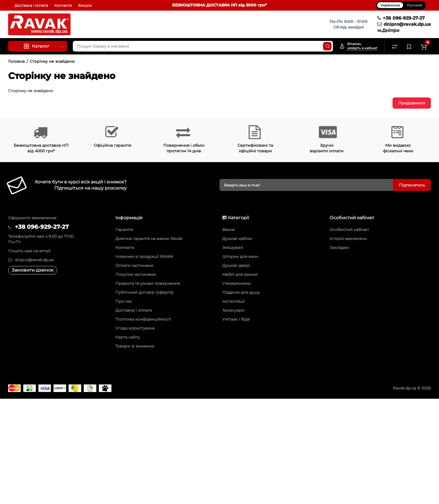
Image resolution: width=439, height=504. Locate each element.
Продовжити (412, 103)
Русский (415, 5)
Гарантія (124, 230)
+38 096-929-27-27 (401, 18)
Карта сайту (128, 337)
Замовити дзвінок (33, 270)
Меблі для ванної (240, 274)
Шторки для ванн (240, 256)
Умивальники (237, 283)
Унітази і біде (236, 319)
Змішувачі (233, 248)
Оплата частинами (134, 265)
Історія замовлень (348, 239)
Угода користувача (135, 328)
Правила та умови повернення (148, 283)
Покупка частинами (136, 274)
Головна (16, 61)
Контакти (63, 5)
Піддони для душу (241, 292)
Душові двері (236, 265)
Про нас (124, 301)
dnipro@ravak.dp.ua (404, 24)
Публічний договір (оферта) (144, 292)
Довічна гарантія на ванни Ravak (149, 239)
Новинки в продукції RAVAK (144, 256)
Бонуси (85, 5)
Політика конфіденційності (143, 319)
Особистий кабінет (349, 230)
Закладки (339, 248)
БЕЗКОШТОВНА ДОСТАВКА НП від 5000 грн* (219, 5)
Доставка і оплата (31, 5)
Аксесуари (233, 310)
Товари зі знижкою (135, 346)
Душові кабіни (237, 239)
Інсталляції (233, 301)
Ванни (229, 230)
